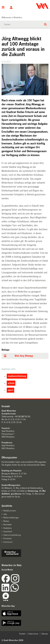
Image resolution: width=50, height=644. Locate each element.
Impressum (8, 542)
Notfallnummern (10, 511)
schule (11, 383)
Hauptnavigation (3, 8)
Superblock (8, 531)
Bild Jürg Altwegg (24, 356)
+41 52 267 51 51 (22, 417)
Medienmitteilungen (11, 518)
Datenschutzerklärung (12, 535)
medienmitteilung (17, 376)
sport (11, 390)
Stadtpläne (8, 528)
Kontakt (22, 634)
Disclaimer (8, 538)
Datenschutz (33, 634)
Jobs (5, 514)
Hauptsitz (6, 428)
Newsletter (8, 525)
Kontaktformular (9, 414)
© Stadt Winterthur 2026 (12, 640)
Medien (6, 521)
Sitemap (45, 634)
